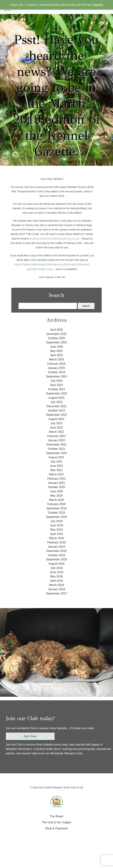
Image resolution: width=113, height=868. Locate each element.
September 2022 (56, 415)
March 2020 (56, 500)
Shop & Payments (56, 828)
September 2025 (56, 342)
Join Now (30, 736)
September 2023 (56, 393)
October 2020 (56, 487)
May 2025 (56, 351)
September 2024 (56, 376)
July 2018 (56, 568)
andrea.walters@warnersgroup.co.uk (55, 239)
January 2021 (56, 483)
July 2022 (56, 423)
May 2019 (56, 530)
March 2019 (56, 538)
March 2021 (56, 474)
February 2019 (56, 542)
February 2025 (56, 364)
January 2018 (56, 589)
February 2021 (56, 479)
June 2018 (56, 572)
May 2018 (56, 576)
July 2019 (56, 521)
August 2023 (57, 398)
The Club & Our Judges (56, 822)
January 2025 (56, 368)
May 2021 (56, 470)
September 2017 (56, 593)
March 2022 (56, 432)
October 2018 (56, 555)
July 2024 (56, 381)
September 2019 (56, 517)
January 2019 (56, 547)
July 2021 (56, 462)
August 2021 (57, 457)
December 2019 (57, 508)
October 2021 (56, 449)
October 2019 (56, 513)
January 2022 (56, 440)
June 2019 (56, 525)
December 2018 (57, 551)
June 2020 (56, 491)
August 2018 (57, 564)
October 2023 (56, 389)
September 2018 (56, 559)
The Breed (56, 816)
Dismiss (98, 5)
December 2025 (57, 334)
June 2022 (56, 428)
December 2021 (57, 445)
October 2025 (56, 338)
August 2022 (57, 419)
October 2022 (56, 411)
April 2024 (56, 385)
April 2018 (56, 581)
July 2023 (56, 402)
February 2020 (56, 504)
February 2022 (56, 436)
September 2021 (56, 453)
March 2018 (56, 585)
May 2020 (56, 496)
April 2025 (56, 355)
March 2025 (56, 359)
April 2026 (56, 330)
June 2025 (56, 347)
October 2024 (56, 372)
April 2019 (56, 534)
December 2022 (57, 406)
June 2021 (56, 466)
